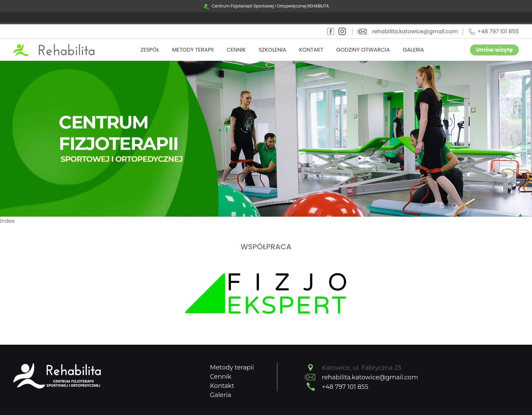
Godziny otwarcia (363, 50)
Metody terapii (193, 50)
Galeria (413, 50)
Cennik (236, 50)
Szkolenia (272, 50)
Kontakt (311, 50)
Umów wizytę (495, 50)
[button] (430, 205)
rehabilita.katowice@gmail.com (415, 31)
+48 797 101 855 (498, 31)
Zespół (150, 50)
